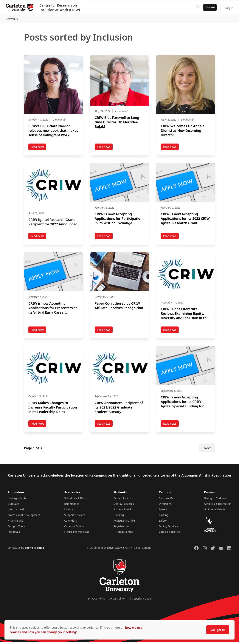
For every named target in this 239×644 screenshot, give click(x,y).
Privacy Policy (97, 600)
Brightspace (72, 505)
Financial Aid (15, 522)
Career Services (123, 500)
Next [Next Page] (207, 450)
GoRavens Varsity (215, 511)
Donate (210, 7)
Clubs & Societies (169, 533)
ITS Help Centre (123, 533)
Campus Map (167, 500)
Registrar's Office (124, 522)
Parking (164, 517)
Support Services (75, 517)
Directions (165, 505)
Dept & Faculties (124, 505)
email (40, 549)
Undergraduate (17, 500)
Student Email (122, 511)
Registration (121, 528)
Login (229, 8)
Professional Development (24, 517)
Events (163, 511)
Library (69, 511)
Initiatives (14, 533)
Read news (38, 149)
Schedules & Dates (76, 500)
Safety (163, 522)
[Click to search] (197, 7)
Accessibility (117, 600)
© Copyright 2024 (140, 600)
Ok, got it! (218, 630)
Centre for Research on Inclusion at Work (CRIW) (60, 7)
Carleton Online (74, 528)
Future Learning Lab (77, 533)
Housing (119, 517)
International (16, 511)
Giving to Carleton (215, 500)
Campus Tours (16, 528)
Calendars (70, 522)
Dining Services (168, 528)
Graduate (13, 505)
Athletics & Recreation (218, 505)
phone (29, 549)
